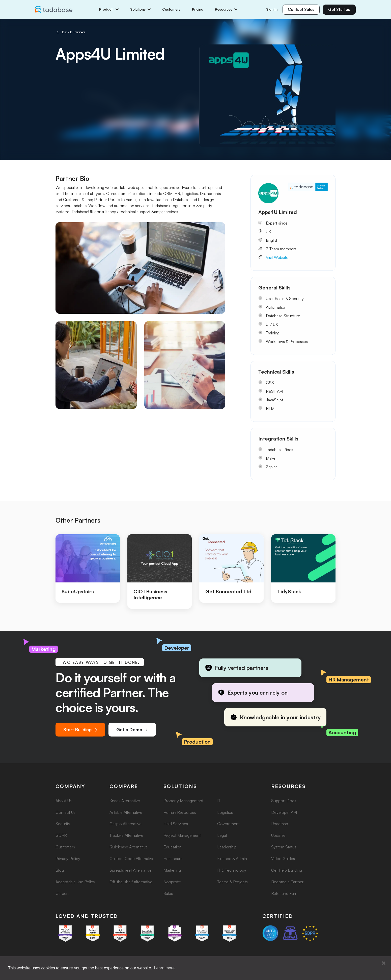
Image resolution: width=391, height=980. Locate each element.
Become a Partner (287, 882)
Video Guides (283, 859)
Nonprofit (172, 882)
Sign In (272, 9)
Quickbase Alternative (129, 847)
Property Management (183, 801)
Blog (60, 870)
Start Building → (80, 729)
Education (173, 847)
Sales (168, 893)
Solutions (140, 9)
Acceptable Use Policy (75, 882)
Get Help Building (287, 870)
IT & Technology (232, 870)
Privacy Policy (68, 859)
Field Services (176, 824)
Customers (171, 9)
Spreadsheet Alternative (131, 870)
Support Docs (284, 801)
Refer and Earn (284, 893)
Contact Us (65, 812)
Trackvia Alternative (126, 835)
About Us (64, 801)
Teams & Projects (232, 882)
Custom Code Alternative (132, 859)
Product (109, 9)
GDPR (61, 835)
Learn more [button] (164, 968)
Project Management (182, 835)
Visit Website (277, 257)
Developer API (284, 812)
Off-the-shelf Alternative (131, 882)
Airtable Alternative (126, 812)
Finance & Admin (232, 859)
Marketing (172, 870)
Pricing (198, 9)
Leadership (227, 847)
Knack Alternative (125, 801)
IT (219, 801)
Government (228, 824)
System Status (284, 847)
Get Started (339, 9)
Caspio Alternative (125, 824)
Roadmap (280, 824)
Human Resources (180, 812)
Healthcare (173, 859)
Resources (226, 9)
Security (63, 824)
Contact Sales (301, 9)
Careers (62, 893)
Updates (278, 835)
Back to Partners (71, 32)
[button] (384, 963)
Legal (222, 835)
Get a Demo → (132, 729)
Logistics (225, 812)
